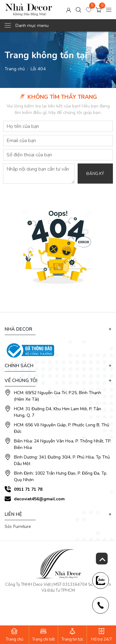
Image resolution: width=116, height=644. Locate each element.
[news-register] (101, 581)
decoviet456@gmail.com (39, 499)
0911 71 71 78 (28, 489)
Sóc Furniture (18, 527)
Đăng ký (95, 174)
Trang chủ (15, 69)
